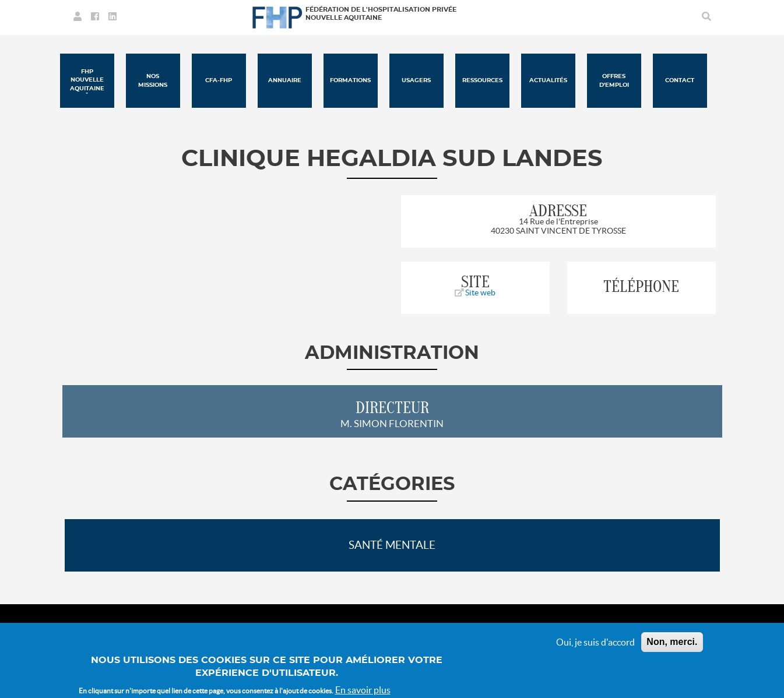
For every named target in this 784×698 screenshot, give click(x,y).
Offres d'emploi (614, 80)
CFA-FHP (219, 80)
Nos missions (153, 80)
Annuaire (285, 80)
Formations (350, 80)
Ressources (482, 80)
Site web (475, 292)
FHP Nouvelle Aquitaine (87, 80)
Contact (680, 80)
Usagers (416, 80)
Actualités (548, 80)
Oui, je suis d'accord (595, 648)
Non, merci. (672, 648)
